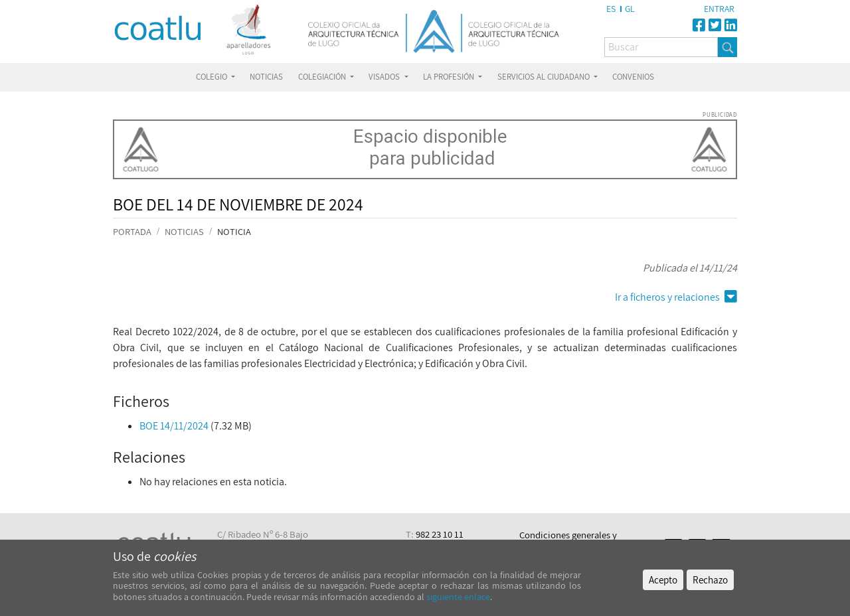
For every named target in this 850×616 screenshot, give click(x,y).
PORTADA (132, 231)
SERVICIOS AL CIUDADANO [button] (545, 77)
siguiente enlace (457, 597)
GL (630, 9)
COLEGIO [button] (212, 77)
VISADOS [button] (385, 77)
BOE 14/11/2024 (174, 426)
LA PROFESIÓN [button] (450, 77)
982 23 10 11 (440, 534)
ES (611, 9)
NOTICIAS (266, 77)
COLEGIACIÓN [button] (323, 77)
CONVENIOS (633, 77)
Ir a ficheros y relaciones (676, 297)
